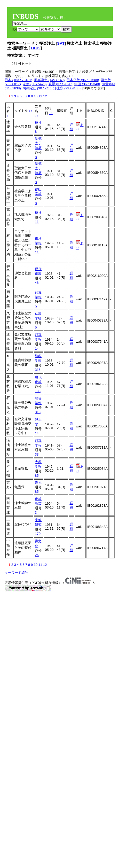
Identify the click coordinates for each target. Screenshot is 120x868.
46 (37, 283)
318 (38, 412)
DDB (36, 48)
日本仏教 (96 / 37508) (83, 80)
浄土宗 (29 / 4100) (67, 88)
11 (40, 96)
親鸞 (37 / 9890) (61, 84)
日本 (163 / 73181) (18, 80)
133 (38, 391)
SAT (61, 43)
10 (36, 96)
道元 (38, 483)
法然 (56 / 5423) (35, 84)
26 (37, 555)
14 (37, 349)
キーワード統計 (16, 573)
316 (38, 370)
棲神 (38, 123)
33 (37, 454)
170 (38, 534)
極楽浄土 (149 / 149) (49, 80)
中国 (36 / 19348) (87, 84)
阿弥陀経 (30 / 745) (37, 88)
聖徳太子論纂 (38, 143)
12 (45, 96)
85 (37, 476)
